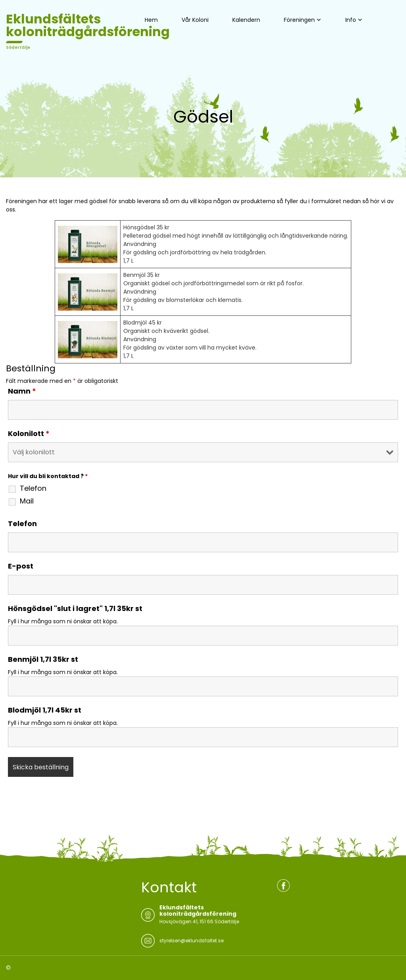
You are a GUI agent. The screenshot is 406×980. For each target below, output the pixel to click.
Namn (22, 391)
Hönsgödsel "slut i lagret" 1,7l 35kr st (75, 609)
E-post (21, 566)
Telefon (33, 488)
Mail (27, 501)
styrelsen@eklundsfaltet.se (192, 941)
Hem (151, 20)
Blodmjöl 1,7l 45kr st (45, 710)
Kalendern (246, 20)
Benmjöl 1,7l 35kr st (43, 659)
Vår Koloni (195, 20)
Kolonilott (29, 434)
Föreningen (299, 20)
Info (351, 20)
